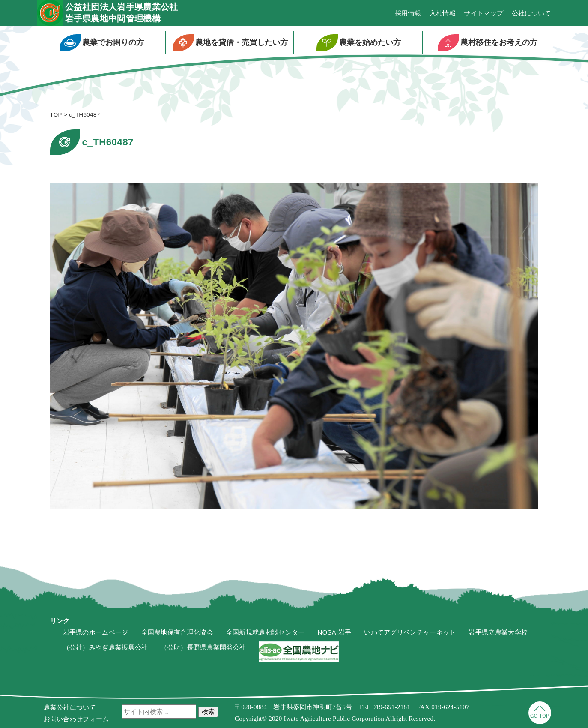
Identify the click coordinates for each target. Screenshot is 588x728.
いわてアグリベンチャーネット (410, 632)
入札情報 (443, 13)
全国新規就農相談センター (266, 632)
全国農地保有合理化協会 (177, 632)
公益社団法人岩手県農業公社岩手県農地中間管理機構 (122, 13)
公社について (531, 13)
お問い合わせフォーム (76, 719)
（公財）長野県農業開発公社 (203, 647)
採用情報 (408, 13)
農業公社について (70, 707)
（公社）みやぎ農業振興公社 (106, 647)
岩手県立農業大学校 (498, 632)
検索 (208, 712)
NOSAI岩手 (334, 632)
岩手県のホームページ (96, 632)
